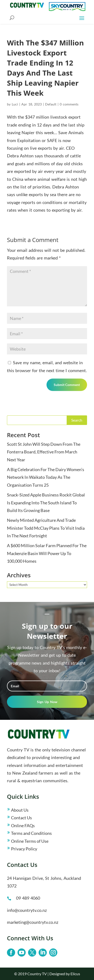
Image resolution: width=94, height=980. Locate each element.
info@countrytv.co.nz (27, 910)
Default (51, 104)
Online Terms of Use (30, 841)
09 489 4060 (28, 898)
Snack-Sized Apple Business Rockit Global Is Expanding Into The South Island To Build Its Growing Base (46, 503)
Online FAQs (23, 826)
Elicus (75, 974)
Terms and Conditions (31, 833)
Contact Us (21, 818)
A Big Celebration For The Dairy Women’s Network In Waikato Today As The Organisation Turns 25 (46, 477)
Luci (15, 104)
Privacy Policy (24, 849)
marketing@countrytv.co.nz (33, 922)
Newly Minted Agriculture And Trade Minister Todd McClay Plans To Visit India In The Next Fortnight (46, 528)
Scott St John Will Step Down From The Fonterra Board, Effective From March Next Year (44, 452)
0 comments (69, 104)
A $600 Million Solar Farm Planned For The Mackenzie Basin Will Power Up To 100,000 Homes (47, 553)
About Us (20, 810)
